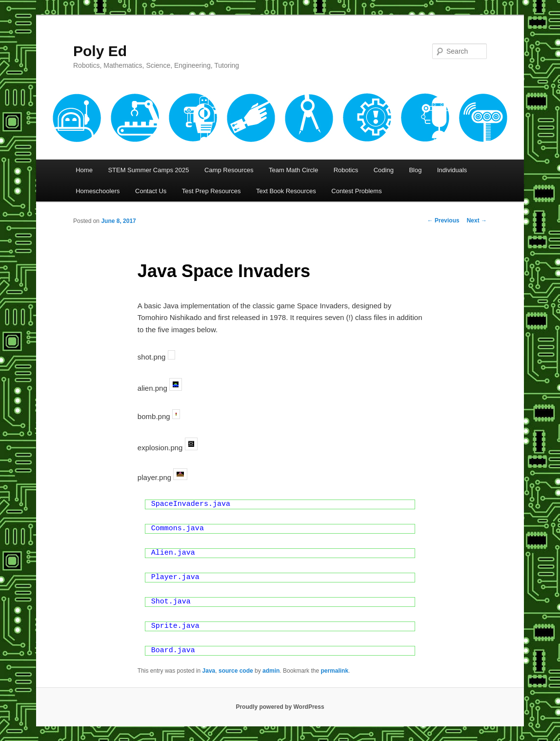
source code (236, 671)
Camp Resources (229, 170)
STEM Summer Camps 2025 (148, 170)
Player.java (175, 577)
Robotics (346, 170)
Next (477, 220)
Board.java (173, 651)
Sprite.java (175, 626)
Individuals (452, 170)
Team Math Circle (293, 170)
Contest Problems (356, 191)
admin (271, 671)
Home (84, 170)
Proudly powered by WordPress (280, 707)
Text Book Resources (286, 191)
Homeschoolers (98, 191)
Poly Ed (100, 51)
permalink (334, 671)
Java (209, 671)
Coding (384, 170)
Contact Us (151, 191)
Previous (443, 220)
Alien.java (173, 553)
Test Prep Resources (211, 191)
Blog (415, 170)
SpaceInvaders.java (191, 504)
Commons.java (178, 529)
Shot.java (171, 602)
